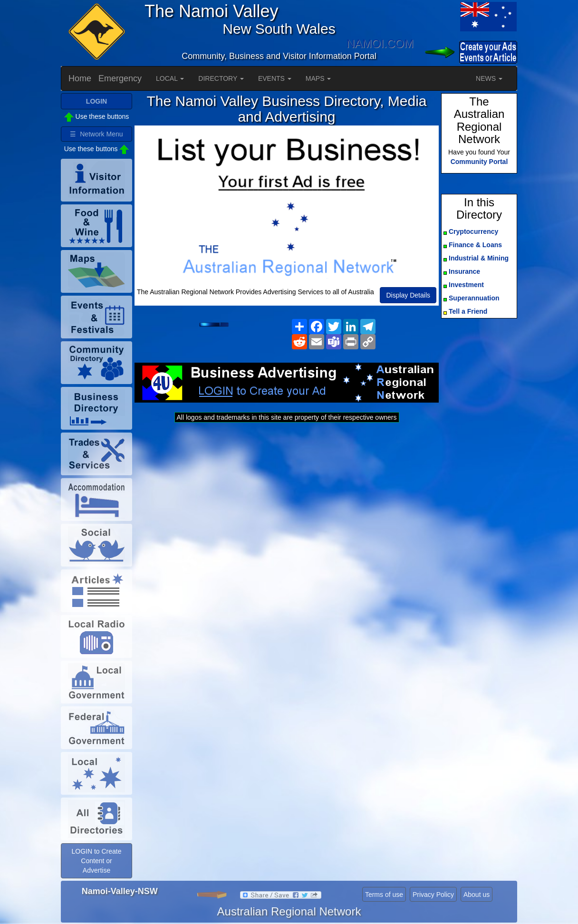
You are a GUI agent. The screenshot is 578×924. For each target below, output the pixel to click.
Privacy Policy (433, 895)
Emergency (120, 78)
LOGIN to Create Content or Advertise (96, 861)
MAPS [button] (318, 78)
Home (80, 78)
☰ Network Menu (96, 134)
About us (477, 895)
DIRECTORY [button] (221, 78)
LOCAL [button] (170, 78)
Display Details (408, 295)
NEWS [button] (489, 78)
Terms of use (384, 895)
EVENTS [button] (275, 78)
